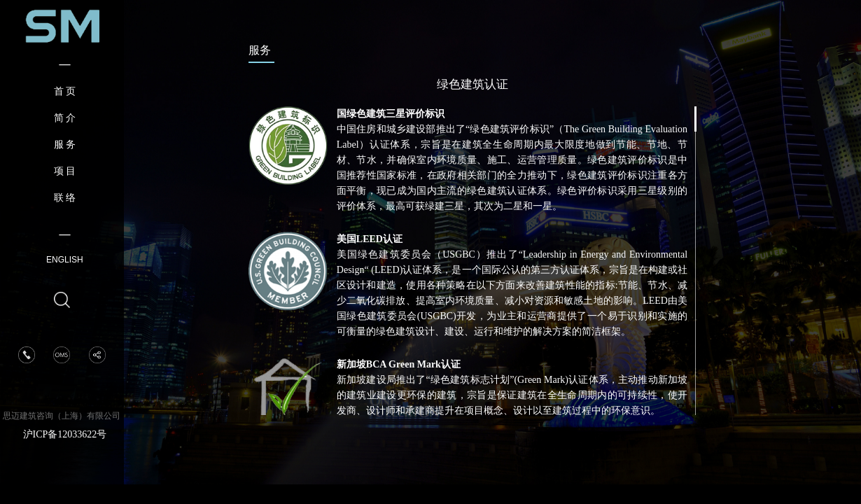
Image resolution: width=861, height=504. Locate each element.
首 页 (65, 91)
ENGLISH (65, 260)
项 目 (65, 171)
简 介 (65, 118)
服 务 (65, 145)
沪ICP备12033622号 (65, 434)
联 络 (65, 198)
